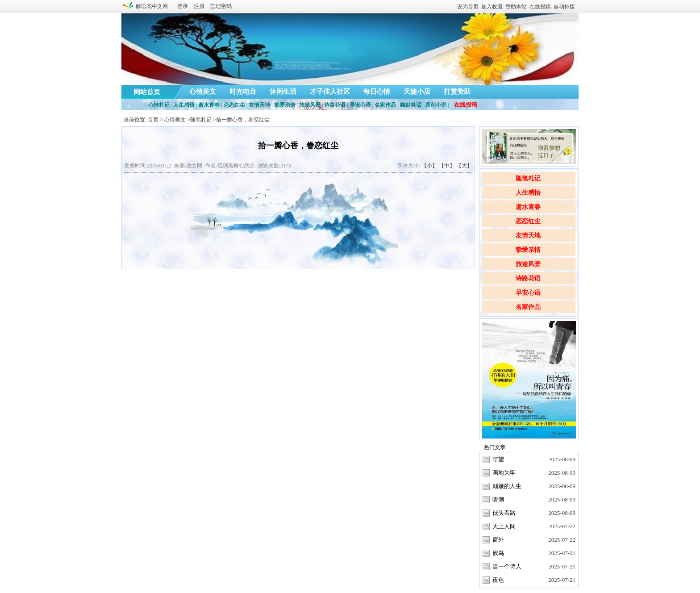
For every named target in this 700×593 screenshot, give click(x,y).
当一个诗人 (507, 566)
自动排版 (564, 7)
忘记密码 (221, 6)
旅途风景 (528, 264)
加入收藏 (492, 7)
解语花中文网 (150, 6)
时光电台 (243, 92)
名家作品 (528, 307)
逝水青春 (528, 207)
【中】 (447, 166)
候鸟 (498, 553)
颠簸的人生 (507, 486)
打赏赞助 (457, 92)
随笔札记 (528, 178)
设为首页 (468, 7)
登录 (183, 6)
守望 (498, 459)
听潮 (498, 499)
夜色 (498, 580)
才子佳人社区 (330, 92)
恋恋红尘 (528, 221)
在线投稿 (540, 7)
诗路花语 (528, 278)
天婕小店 (417, 92)
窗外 (498, 540)
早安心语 (528, 293)
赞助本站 (516, 7)
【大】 (464, 166)
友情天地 (528, 236)
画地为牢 (504, 473)
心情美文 (203, 92)
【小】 (429, 166)
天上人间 (504, 526)
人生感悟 (528, 193)
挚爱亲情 (528, 250)
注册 (199, 6)
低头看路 (504, 513)
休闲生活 (283, 92)
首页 (153, 120)
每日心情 (377, 92)
